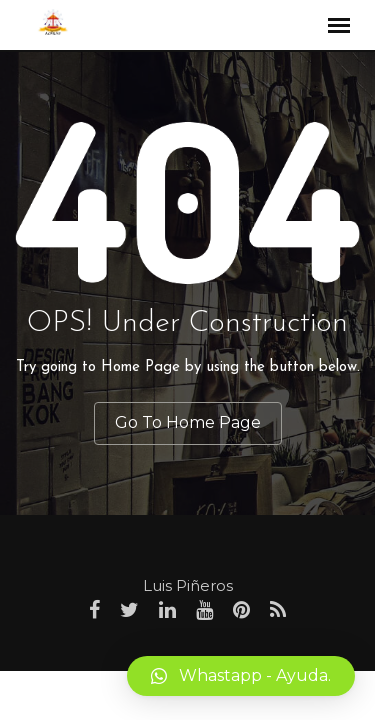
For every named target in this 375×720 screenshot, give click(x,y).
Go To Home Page (188, 422)
